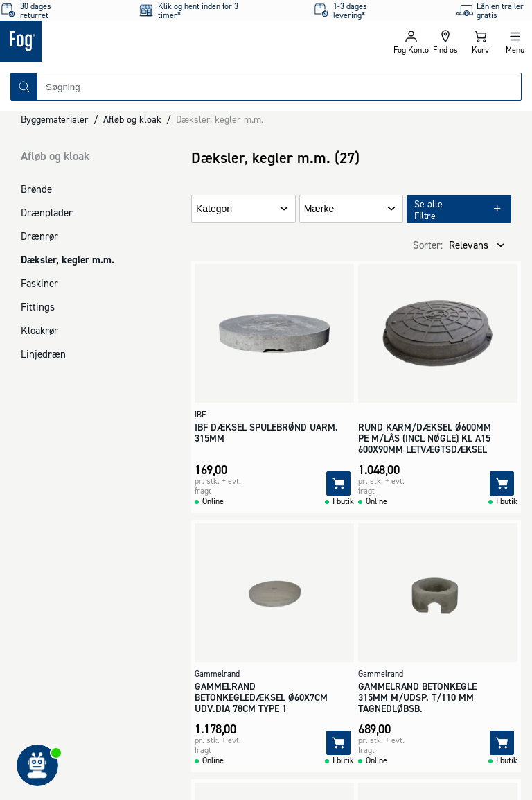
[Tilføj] (338, 484)
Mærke (319, 209)
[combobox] (279, 87)
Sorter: (428, 245)
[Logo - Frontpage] (133, 42)
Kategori (214, 209)
